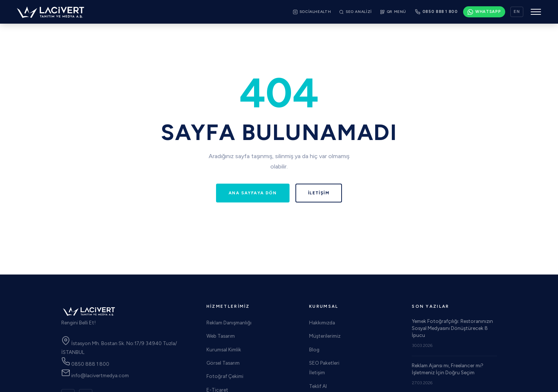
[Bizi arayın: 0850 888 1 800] (437, 12)
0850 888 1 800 (85, 364)
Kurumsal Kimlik (224, 350)
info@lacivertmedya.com (95, 375)
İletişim (319, 193)
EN (517, 12)
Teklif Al (318, 386)
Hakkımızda (322, 323)
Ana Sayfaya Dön (253, 193)
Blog (314, 350)
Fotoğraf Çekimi (225, 376)
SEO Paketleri (324, 363)
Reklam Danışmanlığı (229, 323)
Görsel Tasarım (223, 363)
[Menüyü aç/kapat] (536, 12)
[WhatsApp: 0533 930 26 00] (484, 12)
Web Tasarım (221, 336)
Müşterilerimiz (325, 336)
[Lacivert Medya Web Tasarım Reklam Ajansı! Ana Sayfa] (51, 12)
